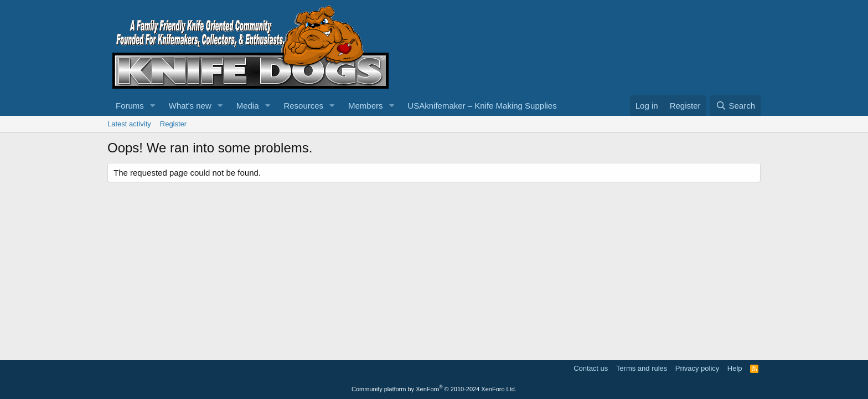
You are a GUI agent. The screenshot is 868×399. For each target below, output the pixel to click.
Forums (130, 106)
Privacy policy (697, 368)
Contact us (591, 368)
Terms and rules (642, 368)
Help (735, 368)
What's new (190, 106)
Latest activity (129, 124)
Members (366, 106)
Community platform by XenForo (434, 389)
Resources (303, 106)
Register (173, 124)
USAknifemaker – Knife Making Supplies (482, 106)
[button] (153, 106)
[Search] (735, 106)
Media (248, 106)
